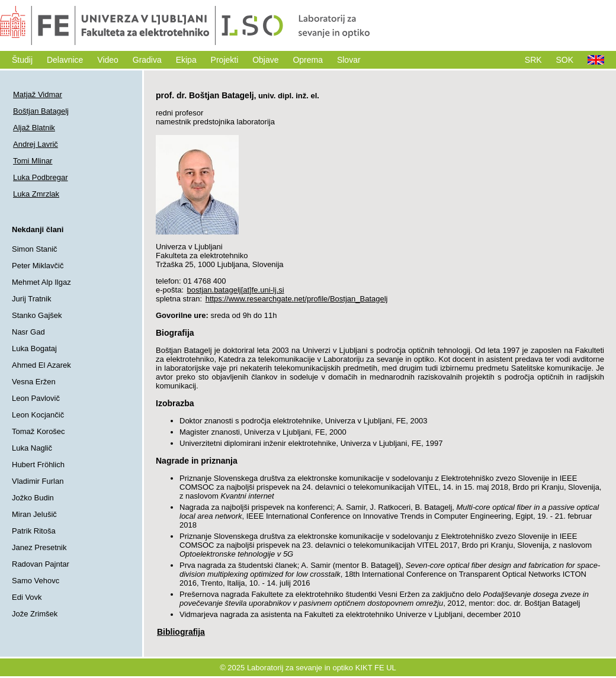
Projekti (225, 60)
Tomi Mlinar (33, 161)
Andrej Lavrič (36, 144)
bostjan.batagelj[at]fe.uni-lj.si (236, 290)
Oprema (308, 60)
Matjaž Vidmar (38, 94)
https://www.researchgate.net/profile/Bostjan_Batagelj (297, 299)
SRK (533, 60)
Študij (22, 60)
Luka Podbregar (41, 177)
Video (108, 60)
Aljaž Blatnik (34, 128)
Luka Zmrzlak (36, 194)
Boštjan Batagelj (41, 111)
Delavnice (65, 60)
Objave (265, 60)
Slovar (349, 60)
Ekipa (186, 60)
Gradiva (147, 60)
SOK (565, 60)
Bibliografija (181, 632)
